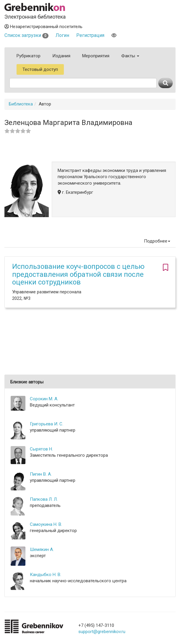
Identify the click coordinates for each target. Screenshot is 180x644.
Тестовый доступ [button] (40, 69)
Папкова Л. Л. (44, 499)
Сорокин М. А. (44, 399)
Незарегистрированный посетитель (43, 27)
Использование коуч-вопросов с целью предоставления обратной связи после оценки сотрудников (78, 274)
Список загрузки (26, 35)
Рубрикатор (29, 56)
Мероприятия (96, 56)
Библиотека (21, 104)
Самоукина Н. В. (46, 524)
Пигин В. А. (41, 474)
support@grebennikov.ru (102, 632)
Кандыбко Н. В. (46, 575)
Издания (61, 56)
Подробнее (157, 241)
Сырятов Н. (41, 449)
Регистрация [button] (90, 35)
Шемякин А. (42, 549)
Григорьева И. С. (47, 424)
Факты (130, 56)
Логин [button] (62, 35)
